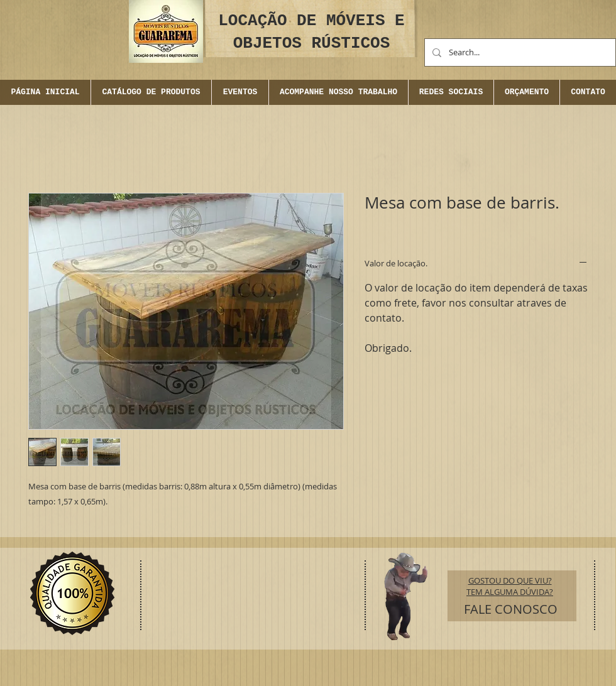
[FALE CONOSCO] (511, 609)
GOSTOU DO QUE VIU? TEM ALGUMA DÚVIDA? (510, 586)
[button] (240, 92)
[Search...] (519, 52)
